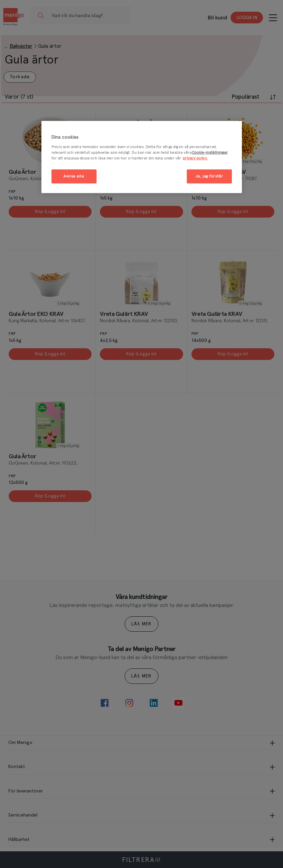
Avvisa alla (74, 176)
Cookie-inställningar (210, 153)
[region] (142, 157)
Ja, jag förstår (209, 176)
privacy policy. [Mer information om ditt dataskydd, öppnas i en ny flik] (195, 158)
